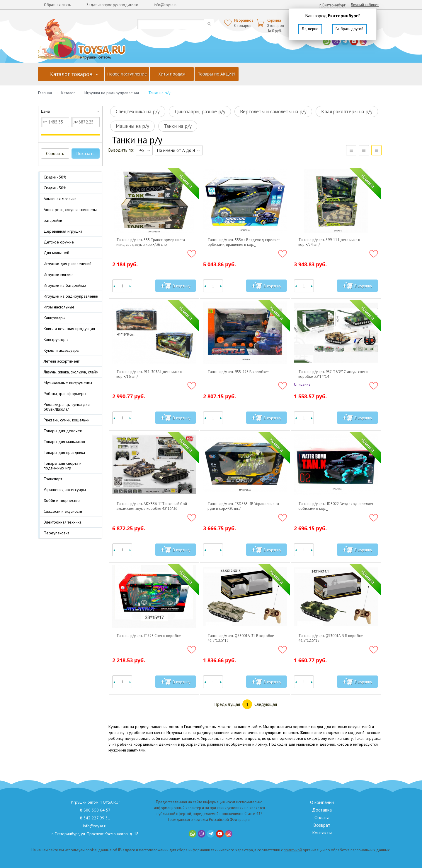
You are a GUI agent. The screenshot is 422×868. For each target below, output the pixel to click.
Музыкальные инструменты (68, 383)
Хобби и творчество (62, 500)
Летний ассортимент (62, 361)
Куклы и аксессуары (62, 350)
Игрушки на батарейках (65, 285)
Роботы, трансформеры (65, 394)
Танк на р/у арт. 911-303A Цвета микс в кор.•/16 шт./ (149, 374)
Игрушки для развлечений (68, 264)
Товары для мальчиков (64, 442)
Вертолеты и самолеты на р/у (273, 111)
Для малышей (56, 253)
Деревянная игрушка (63, 231)
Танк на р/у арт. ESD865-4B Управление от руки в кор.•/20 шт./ (243, 506)
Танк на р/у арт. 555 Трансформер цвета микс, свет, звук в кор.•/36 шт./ (151, 242)
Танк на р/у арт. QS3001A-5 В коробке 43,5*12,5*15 (331, 638)
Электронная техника (63, 522)
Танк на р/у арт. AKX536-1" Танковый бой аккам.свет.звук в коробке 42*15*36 (152, 506)
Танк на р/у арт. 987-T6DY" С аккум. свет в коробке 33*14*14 (333, 374)
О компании (322, 802)
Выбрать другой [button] (349, 29)
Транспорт (53, 479)
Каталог (68, 93)
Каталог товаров (71, 74)
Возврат (322, 825)
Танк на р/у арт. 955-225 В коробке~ (238, 372)
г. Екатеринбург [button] (332, 5)
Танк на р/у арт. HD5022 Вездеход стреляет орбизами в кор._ (336, 506)
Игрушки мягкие (58, 275)
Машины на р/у (132, 126)
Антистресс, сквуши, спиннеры (70, 210)
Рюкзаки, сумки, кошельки (67, 420)
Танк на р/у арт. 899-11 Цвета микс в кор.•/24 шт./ (329, 242)
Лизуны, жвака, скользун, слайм (71, 372)
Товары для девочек (63, 431)
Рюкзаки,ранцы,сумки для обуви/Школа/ (67, 407)
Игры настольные (59, 307)
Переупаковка (57, 533)
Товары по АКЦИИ (217, 74)
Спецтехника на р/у (138, 111)
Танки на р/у (178, 126)
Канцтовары (55, 318)
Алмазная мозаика (60, 199)
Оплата (322, 817)
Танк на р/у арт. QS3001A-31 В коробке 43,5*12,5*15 (241, 638)
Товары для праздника (64, 452)
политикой (293, 850)
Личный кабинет (365, 5)
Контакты (322, 833)
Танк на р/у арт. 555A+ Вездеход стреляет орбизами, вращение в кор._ (244, 242)
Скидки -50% (55, 177)
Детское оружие (59, 242)
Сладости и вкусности (63, 511)
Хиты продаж (172, 74)
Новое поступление (127, 74)
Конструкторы (56, 339)
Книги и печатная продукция (69, 329)
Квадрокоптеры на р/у (347, 111)
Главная (45, 93)
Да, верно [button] (310, 29)
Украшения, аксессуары (65, 490)
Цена (45, 111)
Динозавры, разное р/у (200, 111)
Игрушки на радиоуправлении (112, 93)
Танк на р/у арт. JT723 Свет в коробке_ (149, 636)
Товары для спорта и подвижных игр (63, 466)
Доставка (322, 810)
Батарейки (53, 220)
